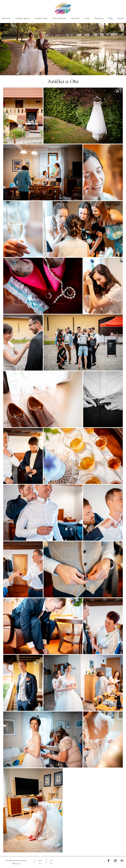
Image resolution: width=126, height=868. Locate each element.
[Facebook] (109, 861)
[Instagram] (115, 861)
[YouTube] (122, 861)
